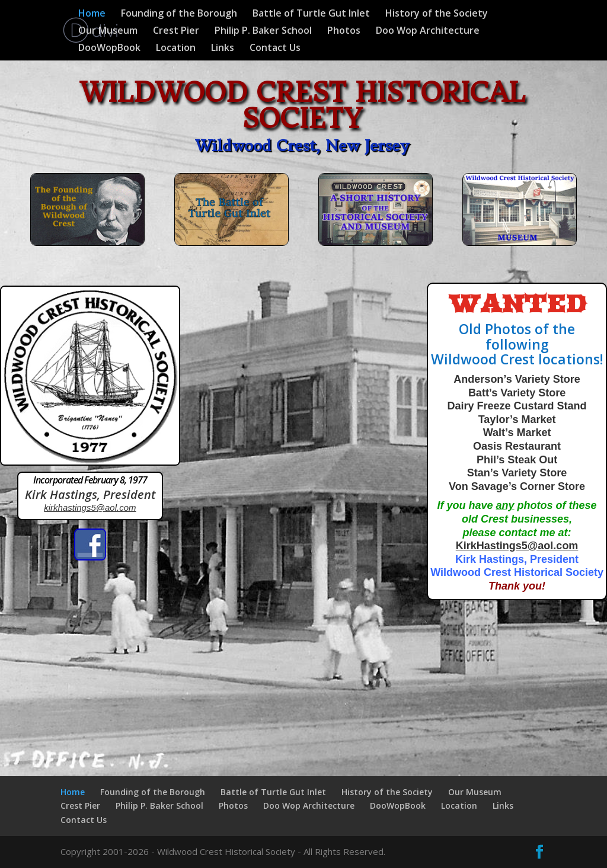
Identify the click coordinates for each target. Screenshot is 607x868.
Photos (344, 31)
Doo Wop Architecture (428, 31)
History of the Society (437, 14)
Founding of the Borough (179, 14)
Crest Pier (176, 31)
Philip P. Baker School (263, 31)
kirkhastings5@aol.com (90, 507)
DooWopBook (109, 49)
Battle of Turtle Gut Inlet (311, 14)
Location (176, 49)
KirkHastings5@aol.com (517, 546)
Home (92, 14)
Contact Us (275, 49)
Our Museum (108, 31)
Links (223, 49)
